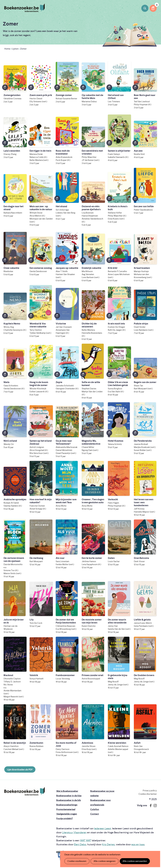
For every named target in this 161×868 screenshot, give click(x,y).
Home (7, 49)
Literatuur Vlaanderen (74, 832)
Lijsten (15, 49)
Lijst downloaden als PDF (20, 770)
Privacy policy (150, 790)
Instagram (154, 806)
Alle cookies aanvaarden (135, 861)
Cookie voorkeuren (77, 861)
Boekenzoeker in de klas (69, 796)
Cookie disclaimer (148, 794)
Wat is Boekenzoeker (67, 791)
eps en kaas (138, 844)
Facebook (150, 806)
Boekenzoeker (24, 8)
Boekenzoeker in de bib (69, 800)
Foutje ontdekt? (64, 818)
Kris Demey (108, 844)
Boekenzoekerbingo (67, 805)
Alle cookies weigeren (105, 861)
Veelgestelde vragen (67, 814)
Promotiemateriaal (66, 809)
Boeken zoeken (145, 8)
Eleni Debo (80, 844)
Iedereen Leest (103, 828)
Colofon (95, 809)
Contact (95, 814)
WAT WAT (86, 840)
